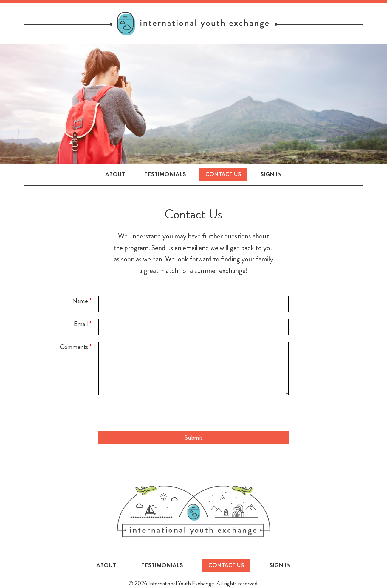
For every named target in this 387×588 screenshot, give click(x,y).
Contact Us (223, 174)
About (115, 174)
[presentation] (194, 413)
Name (82, 301)
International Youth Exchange (194, 511)
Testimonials (165, 174)
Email (83, 324)
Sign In (271, 174)
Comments (76, 347)
